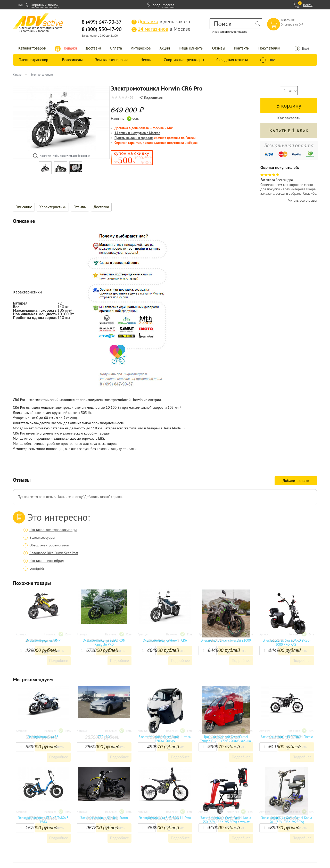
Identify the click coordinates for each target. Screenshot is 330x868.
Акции (165, 48)
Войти (308, 5)
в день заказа (161, 21)
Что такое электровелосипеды (53, 530)
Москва (168, 5)
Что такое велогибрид (47, 561)
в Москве (161, 29)
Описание (24, 207)
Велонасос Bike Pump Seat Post (54, 553)
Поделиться (151, 98)
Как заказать (289, 118)
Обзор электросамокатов (49, 545)
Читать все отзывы (303, 200)
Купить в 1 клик (289, 130)
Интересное (141, 48)
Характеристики (53, 207)
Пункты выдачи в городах (134, 138)
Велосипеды (72, 60)
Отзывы (219, 48)
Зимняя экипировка (112, 60)
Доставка (94, 48)
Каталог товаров (32, 48)
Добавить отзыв (296, 481)
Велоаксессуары (42, 537)
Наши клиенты (191, 48)
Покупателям (269, 48)
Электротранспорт (34, 60)
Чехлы (146, 60)
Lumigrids (37, 568)
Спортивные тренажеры (184, 60)
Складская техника (232, 60)
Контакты (242, 48)
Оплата (116, 48)
